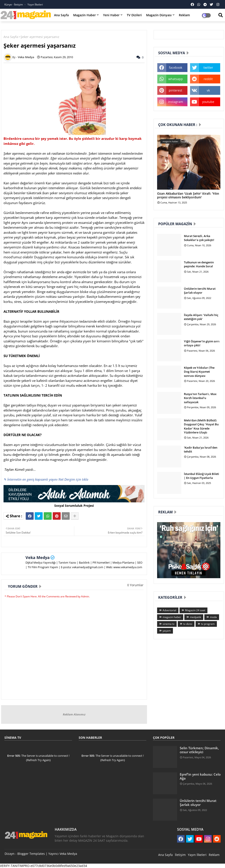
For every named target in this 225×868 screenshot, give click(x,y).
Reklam (184, 15)
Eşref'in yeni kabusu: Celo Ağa (200, 776)
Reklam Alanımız (74, 714)
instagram (176, 102)
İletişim (180, 855)
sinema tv (169, 624)
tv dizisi (188, 624)
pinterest (175, 90)
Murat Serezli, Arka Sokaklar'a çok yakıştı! (199, 238)
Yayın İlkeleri (35, 4)
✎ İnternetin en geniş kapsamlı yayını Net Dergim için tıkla (46, 479)
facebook (176, 67)
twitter (208, 67)
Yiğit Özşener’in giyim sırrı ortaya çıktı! (202, 343)
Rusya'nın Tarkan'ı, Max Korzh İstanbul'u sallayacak (200, 398)
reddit (208, 79)
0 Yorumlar (135, 585)
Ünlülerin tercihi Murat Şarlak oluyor (200, 291)
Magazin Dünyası (159, 15)
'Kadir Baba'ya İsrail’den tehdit (201, 449)
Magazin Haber (84, 15)
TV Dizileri (134, 15)
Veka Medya (38, 557)
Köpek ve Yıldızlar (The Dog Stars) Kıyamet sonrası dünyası (199, 372)
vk (208, 90)
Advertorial (169, 610)
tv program (208, 624)
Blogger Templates (31, 854)
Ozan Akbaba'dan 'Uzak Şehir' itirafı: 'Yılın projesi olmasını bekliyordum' (188, 196)
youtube (208, 102)
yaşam (167, 631)
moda (213, 617)
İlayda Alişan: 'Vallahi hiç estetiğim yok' (201, 317)
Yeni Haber (111, 15)
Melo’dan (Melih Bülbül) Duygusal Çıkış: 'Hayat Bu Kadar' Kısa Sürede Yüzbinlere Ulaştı (201, 426)
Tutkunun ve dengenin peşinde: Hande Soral (199, 264)
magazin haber (172, 617)
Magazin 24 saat (195, 610)
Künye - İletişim (14, 4)
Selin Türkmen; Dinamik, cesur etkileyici (199, 750)
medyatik (195, 617)
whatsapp (176, 79)
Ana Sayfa (61, 15)
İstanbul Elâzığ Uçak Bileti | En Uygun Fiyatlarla (201, 476)
